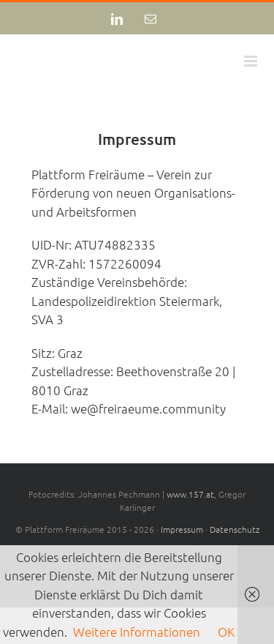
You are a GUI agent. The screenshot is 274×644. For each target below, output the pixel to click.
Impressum (182, 529)
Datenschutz (235, 529)
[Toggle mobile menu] (252, 61)
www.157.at (190, 494)
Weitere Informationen (137, 632)
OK (226, 632)
